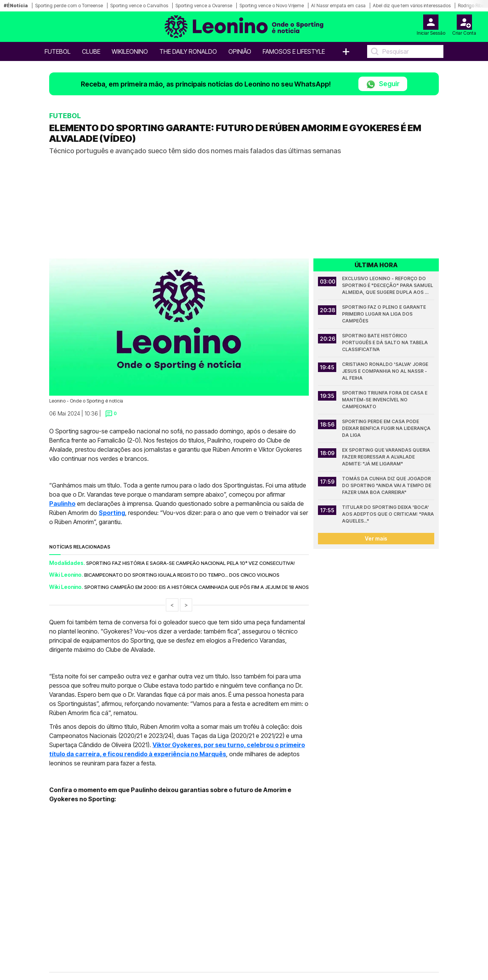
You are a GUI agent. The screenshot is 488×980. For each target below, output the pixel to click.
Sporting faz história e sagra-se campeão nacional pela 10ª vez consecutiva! (190, 563)
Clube (91, 51)
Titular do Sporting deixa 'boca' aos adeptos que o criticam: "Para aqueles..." (388, 514)
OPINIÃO (240, 51)
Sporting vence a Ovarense (204, 6)
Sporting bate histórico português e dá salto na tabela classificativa (385, 342)
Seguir (383, 84)
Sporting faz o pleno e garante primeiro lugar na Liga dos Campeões (384, 314)
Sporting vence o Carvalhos (139, 6)
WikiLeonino (130, 51)
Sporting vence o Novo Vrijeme (272, 6)
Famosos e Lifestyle (294, 51)
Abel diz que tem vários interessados (412, 6)
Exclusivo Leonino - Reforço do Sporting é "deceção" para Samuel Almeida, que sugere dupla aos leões (388, 286)
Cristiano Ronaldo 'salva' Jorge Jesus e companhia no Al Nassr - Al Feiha (386, 371)
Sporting (112, 513)
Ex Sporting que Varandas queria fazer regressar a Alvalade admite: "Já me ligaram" (387, 457)
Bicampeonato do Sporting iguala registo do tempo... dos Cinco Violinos (182, 575)
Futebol (58, 51)
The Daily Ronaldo (188, 51)
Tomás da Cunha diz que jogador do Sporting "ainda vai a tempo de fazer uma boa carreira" (387, 485)
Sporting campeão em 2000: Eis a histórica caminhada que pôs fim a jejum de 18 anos (197, 587)
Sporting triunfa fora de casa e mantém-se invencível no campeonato (385, 400)
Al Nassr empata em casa (338, 6)
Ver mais (376, 538)
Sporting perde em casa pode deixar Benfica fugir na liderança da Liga (387, 428)
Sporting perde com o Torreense (69, 6)
